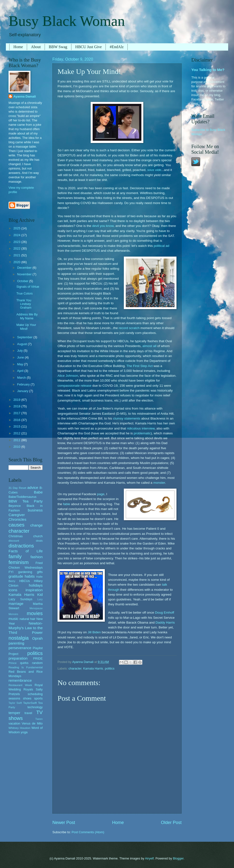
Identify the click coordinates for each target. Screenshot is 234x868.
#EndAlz (117, 47)
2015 (17, 426)
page (101, 494)
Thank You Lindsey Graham (24, 304)
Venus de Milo (32, 723)
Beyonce (15, 506)
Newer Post (64, 823)
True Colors (24, 293)
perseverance (20, 648)
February (24, 384)
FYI (11, 572)
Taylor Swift (15, 703)
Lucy (40, 599)
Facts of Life (26, 551)
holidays (36, 585)
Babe (38, 492)
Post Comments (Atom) (88, 832)
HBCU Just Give (88, 47)
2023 (17, 242)
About (36, 47)
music (13, 619)
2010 (17, 447)
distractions (21, 546)
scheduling (35, 694)
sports (38, 698)
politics (110, 668)
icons (13, 590)
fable (67, 504)
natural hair (27, 619)
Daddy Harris (165, 622)
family (15, 556)
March (22, 378)
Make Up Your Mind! (26, 327)
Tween (39, 719)
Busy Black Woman (67, 21)
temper (14, 713)
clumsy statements (127, 418)
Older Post (171, 823)
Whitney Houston (19, 728)
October (23, 281)
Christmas (16, 536)
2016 (17, 420)
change (36, 525)
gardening (25, 572)
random (37, 663)
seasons (14, 698)
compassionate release (74, 386)
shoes (27, 698)
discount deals (26, 541)
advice (33, 488)
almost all (149, 346)
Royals (28, 689)
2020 (17, 262)
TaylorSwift (30, 703)
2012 (17, 433)
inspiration (34, 590)
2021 (17, 255)
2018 (17, 406)
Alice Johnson (68, 376)
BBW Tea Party (26, 501)
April (21, 371)
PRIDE (38, 658)
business (35, 510)
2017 (17, 413)
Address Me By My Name (27, 316)
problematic (142, 433)
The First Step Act (140, 366)
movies (35, 613)
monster (159, 483)
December (25, 268)
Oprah (37, 638)
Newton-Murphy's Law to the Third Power (26, 628)
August (22, 344)
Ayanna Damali (25, 96)
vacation (14, 723)
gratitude (16, 576)
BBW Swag (58, 47)
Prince (13, 663)
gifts (40, 572)
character (75, 668)
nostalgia (19, 638)
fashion (37, 557)
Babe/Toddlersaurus (23, 497)
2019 (17, 400)
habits (30, 576)
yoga (24, 732)
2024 (17, 235)
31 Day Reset (17, 488)
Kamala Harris (93, 668)
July (20, 351)
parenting (16, 643)
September (25, 337)
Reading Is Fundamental (26, 667)
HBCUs (24, 581)
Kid (40, 595)
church (38, 536)
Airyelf (149, 858)
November (25, 274)
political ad (162, 246)
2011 (17, 440)
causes (16, 525)
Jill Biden (94, 632)
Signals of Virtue (28, 287)
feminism (19, 562)
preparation (18, 658)
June (21, 357)
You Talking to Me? (208, 70)
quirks (24, 663)
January (23, 391)
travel (28, 713)
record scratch (129, 328)
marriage (16, 604)
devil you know (103, 226)
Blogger (178, 858)
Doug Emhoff (165, 613)
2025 (17, 228)
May (20, 364)
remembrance (20, 680)
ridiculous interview (141, 428)
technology (35, 707)
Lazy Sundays (20, 599)
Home (18, 47)
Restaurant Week (20, 685)
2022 (17, 248)
